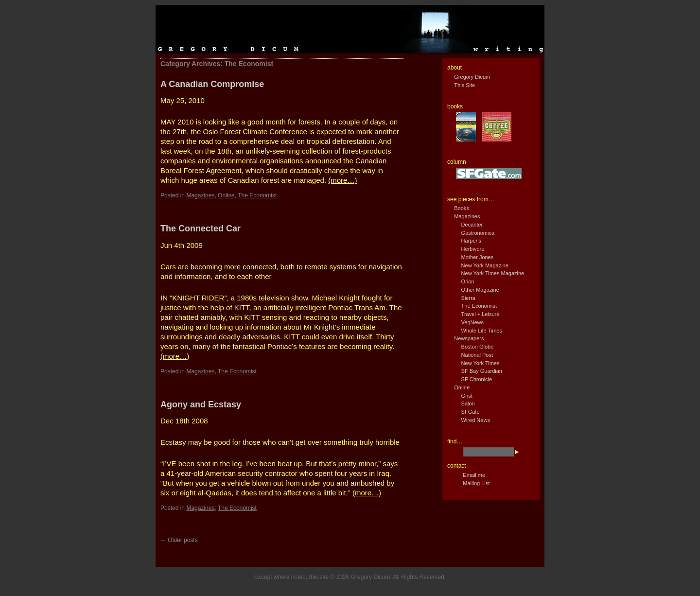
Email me (474, 475)
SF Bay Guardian (482, 371)
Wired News (476, 420)
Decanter (472, 225)
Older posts (179, 540)
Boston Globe (478, 347)
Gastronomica (478, 233)
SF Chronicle (477, 379)
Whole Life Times (482, 331)
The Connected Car (201, 228)
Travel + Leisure (481, 314)
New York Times (481, 363)
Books (462, 208)
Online (226, 195)
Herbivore (473, 249)
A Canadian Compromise (212, 84)
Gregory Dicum (472, 77)
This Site (464, 85)
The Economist (257, 195)
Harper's (471, 241)
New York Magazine (485, 265)
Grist (467, 396)
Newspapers (469, 338)
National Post (477, 355)
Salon (468, 403)
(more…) (342, 180)
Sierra (468, 298)
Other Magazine (480, 290)
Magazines (200, 195)
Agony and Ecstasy (201, 404)
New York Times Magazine (493, 273)
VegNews (472, 322)
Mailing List (476, 483)
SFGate (471, 412)
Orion (468, 281)
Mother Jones (478, 257)
